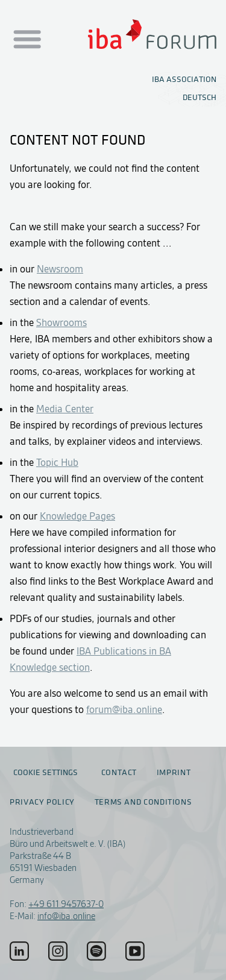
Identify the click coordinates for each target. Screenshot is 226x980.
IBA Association (184, 79)
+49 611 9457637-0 (66, 904)
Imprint (174, 773)
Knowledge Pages (77, 516)
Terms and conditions (143, 802)
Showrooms (61, 322)
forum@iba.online (124, 709)
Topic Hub (57, 462)
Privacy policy (42, 802)
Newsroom (60, 269)
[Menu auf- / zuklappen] (26, 40)
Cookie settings (46, 772)
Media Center (65, 409)
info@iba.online (66, 916)
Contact (119, 773)
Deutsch (199, 97)
